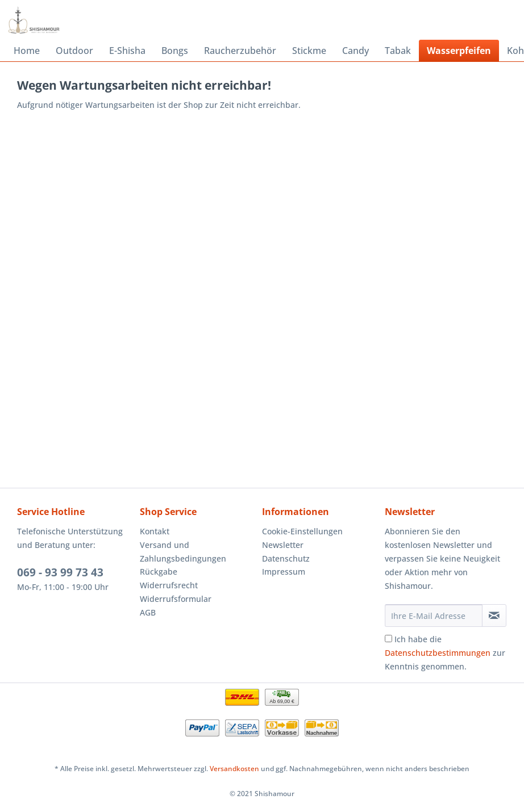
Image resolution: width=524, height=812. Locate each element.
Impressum (284, 572)
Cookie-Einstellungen (302, 531)
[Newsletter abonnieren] (494, 616)
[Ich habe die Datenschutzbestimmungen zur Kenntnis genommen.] (388, 639)
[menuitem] (27, 51)
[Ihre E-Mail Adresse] (434, 616)
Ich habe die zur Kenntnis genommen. (445, 653)
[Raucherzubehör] (240, 51)
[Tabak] (398, 51)
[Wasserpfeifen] (459, 51)
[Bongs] (175, 51)
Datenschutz (286, 558)
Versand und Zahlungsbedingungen (183, 552)
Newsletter (283, 545)
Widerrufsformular (176, 599)
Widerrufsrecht (169, 585)
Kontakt (155, 531)
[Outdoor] (74, 51)
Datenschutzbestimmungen (438, 653)
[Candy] (355, 51)
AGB (148, 612)
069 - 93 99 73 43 (60, 572)
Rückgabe (159, 572)
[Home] (27, 51)
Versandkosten (234, 769)
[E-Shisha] (127, 51)
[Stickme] (309, 51)
